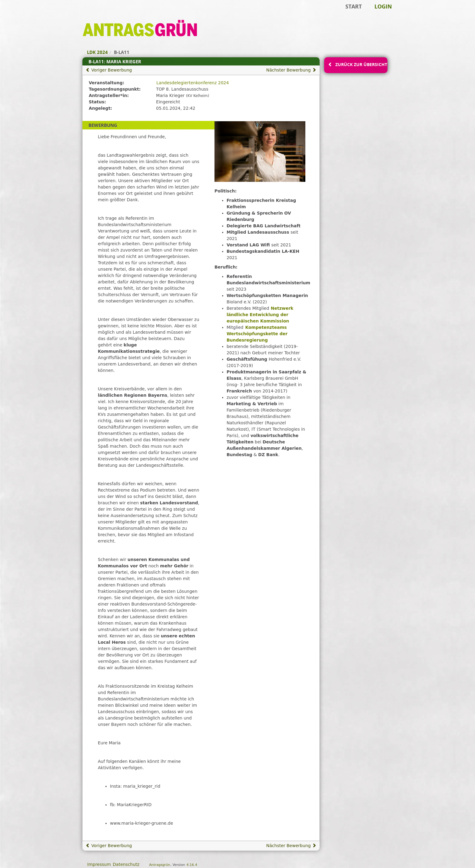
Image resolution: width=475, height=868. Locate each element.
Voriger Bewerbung (109, 70)
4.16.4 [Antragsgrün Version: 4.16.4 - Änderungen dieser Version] (192, 865)
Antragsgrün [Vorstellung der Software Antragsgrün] (159, 865)
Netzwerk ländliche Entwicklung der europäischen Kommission (260, 315)
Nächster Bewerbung (291, 70)
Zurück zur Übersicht (361, 64)
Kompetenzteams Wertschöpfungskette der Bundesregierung (257, 334)
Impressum (99, 864)
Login (383, 6)
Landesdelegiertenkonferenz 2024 (193, 83)
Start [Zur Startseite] (354, 6)
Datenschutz (126, 864)
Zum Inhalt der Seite (25, 14)
